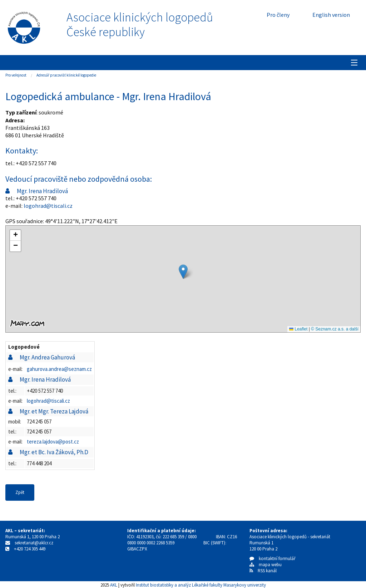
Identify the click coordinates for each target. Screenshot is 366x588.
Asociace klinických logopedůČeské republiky (140, 25)
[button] (183, 272)
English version (331, 15)
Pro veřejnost (16, 75)
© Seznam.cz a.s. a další (335, 329)
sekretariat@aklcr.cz (34, 543)
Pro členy (278, 15)
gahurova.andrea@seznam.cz (59, 369)
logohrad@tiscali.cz (48, 206)
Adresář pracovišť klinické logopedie (66, 75)
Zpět (20, 492)
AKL (114, 585)
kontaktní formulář (273, 558)
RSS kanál (267, 571)
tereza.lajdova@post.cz (53, 442)
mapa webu (266, 565)
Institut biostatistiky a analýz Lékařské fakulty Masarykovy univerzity (201, 585)
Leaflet (298, 329)
